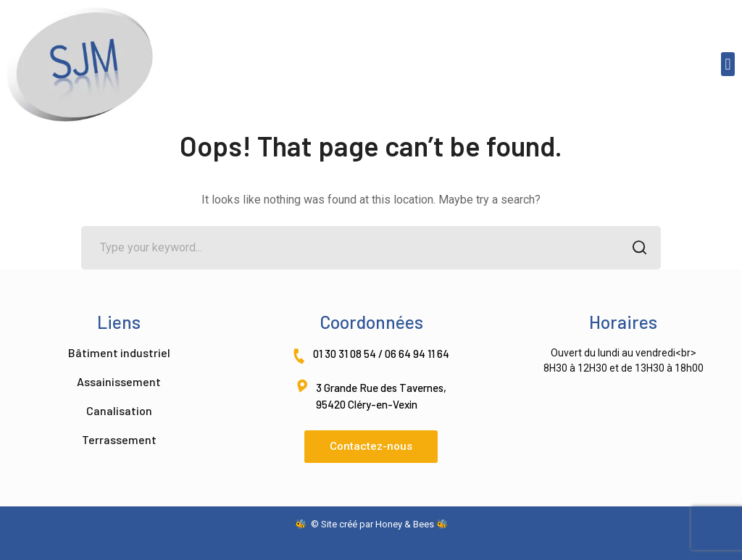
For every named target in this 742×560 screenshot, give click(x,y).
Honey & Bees (405, 524)
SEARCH (635, 249)
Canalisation (119, 410)
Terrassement (119, 439)
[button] (728, 64)
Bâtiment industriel (119, 352)
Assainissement (119, 381)
